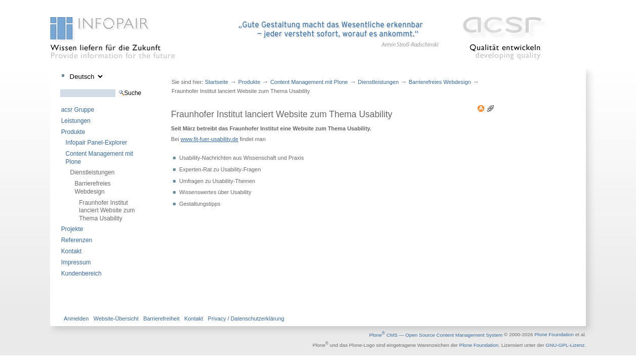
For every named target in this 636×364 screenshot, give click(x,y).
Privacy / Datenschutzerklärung (246, 318)
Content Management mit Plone (100, 157)
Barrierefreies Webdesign (92, 187)
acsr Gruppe (78, 110)
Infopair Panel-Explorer (97, 143)
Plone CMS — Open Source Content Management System (436, 335)
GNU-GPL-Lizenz (565, 345)
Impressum (76, 262)
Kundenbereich (81, 274)
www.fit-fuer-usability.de (209, 139)
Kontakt (71, 251)
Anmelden (76, 318)
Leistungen (76, 121)
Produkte (73, 132)
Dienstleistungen (93, 172)
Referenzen (77, 240)
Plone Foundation (554, 335)
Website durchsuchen (60, 89)
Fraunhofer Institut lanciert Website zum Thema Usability (107, 211)
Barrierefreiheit (161, 318)
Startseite (217, 82)
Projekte (72, 229)
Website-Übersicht (116, 318)
